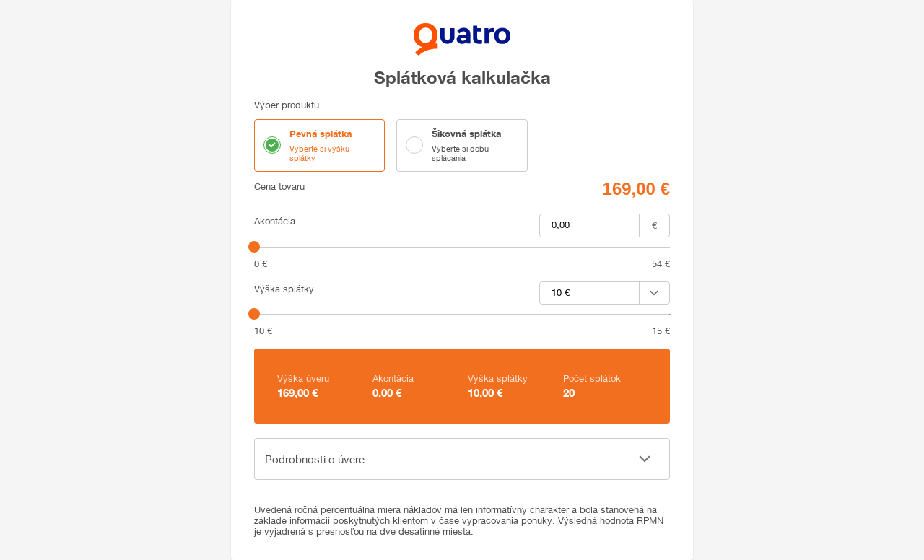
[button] (462, 459)
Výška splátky (284, 289)
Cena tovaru (279, 187)
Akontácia (275, 221)
